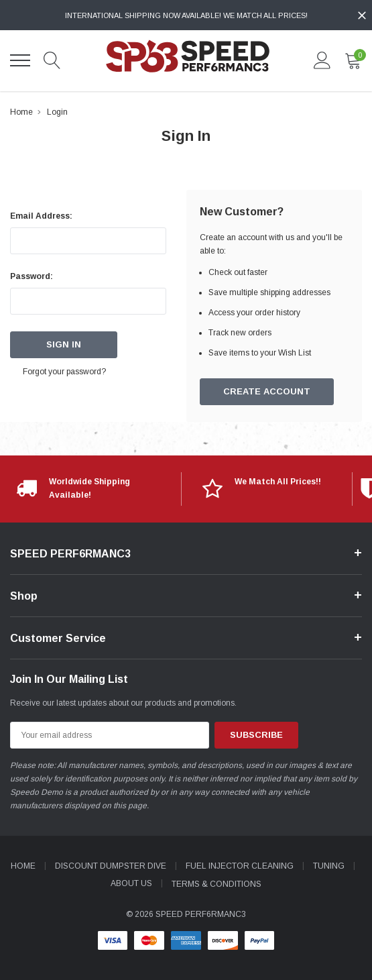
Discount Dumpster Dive (111, 866)
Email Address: (41, 216)
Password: (32, 276)
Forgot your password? (65, 372)
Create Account (267, 392)
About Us (131, 883)
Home (21, 112)
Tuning (329, 866)
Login (57, 112)
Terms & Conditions (216, 883)
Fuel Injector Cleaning (240, 866)
